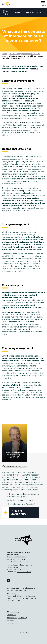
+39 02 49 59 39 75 (24, 572)
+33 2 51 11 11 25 (22, 561)
